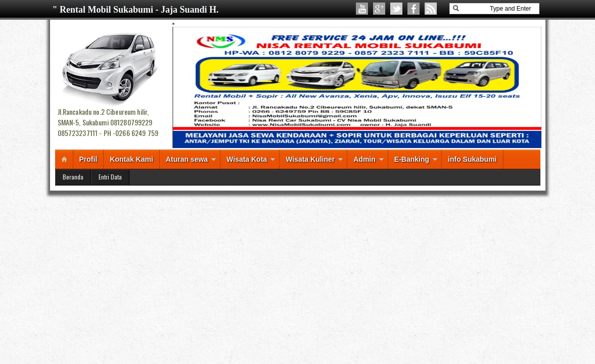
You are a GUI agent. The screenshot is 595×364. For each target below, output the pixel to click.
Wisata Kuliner (310, 159)
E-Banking (412, 159)
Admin (364, 159)
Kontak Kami (131, 159)
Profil (88, 159)
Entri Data (110, 177)
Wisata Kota (247, 159)
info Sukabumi (472, 159)
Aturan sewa (187, 159)
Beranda (73, 177)
